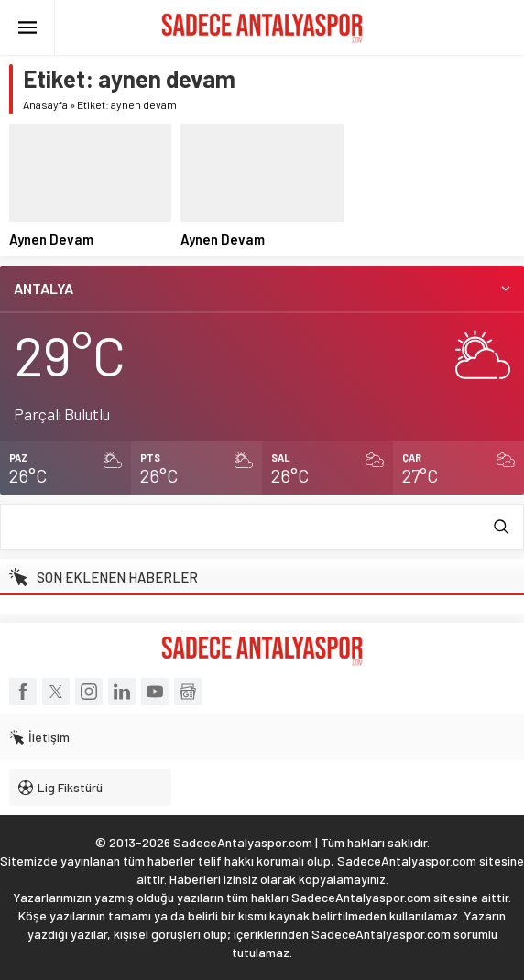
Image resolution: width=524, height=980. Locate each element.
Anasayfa (45, 104)
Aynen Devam (51, 239)
